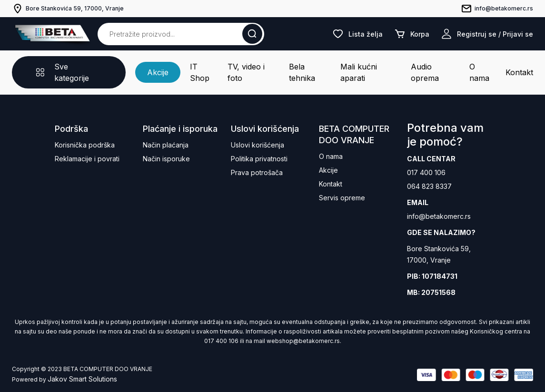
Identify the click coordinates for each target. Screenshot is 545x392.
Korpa (412, 34)
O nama (479, 72)
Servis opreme (342, 198)
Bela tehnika (302, 72)
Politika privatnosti (259, 159)
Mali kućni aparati (359, 72)
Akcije (158, 72)
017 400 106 (426, 172)
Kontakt (519, 72)
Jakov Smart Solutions (82, 379)
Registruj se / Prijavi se (487, 34)
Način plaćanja (166, 145)
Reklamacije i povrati (87, 159)
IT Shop (200, 72)
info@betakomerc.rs (439, 216)
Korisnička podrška (85, 145)
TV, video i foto (246, 72)
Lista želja (357, 34)
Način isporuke (166, 159)
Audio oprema (425, 72)
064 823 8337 (429, 186)
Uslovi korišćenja (258, 145)
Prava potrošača (257, 172)
